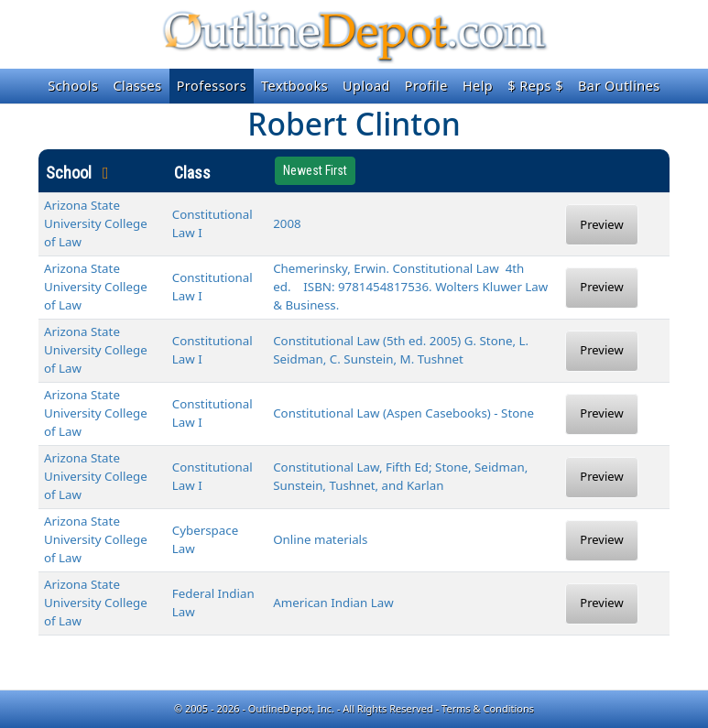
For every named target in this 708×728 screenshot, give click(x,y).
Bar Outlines (619, 86)
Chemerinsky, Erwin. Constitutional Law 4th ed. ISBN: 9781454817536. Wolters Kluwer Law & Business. (410, 287)
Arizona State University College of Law (96, 223)
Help (478, 86)
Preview (601, 224)
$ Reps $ (535, 86)
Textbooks (294, 86)
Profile (426, 86)
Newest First (315, 170)
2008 (287, 223)
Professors (212, 86)
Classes (137, 86)
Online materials (320, 539)
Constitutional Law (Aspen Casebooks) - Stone (403, 413)
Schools (73, 86)
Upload (366, 86)
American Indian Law (333, 603)
